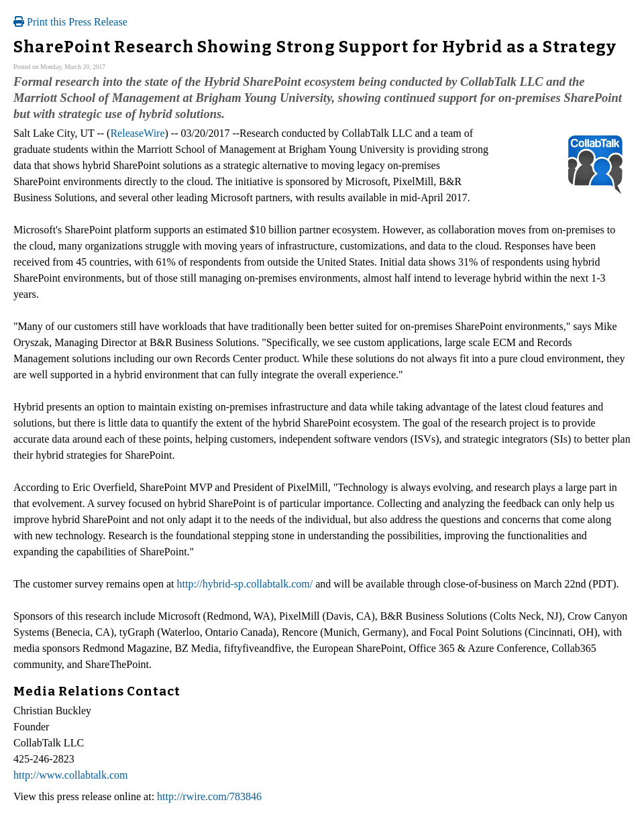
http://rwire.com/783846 (209, 796)
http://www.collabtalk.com (70, 775)
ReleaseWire (137, 133)
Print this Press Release (70, 22)
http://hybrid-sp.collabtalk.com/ (245, 584)
